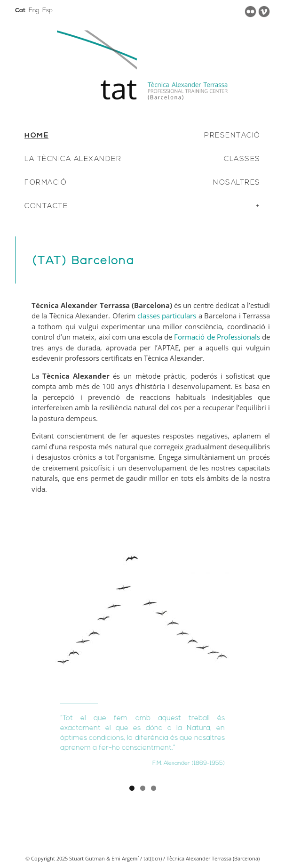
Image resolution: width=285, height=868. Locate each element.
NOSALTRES (237, 183)
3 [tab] (154, 788)
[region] (142, 653)
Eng (34, 11)
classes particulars (167, 316)
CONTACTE (46, 207)
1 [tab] (132, 788)
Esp (47, 11)
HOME (36, 136)
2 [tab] (143, 788)
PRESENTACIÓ (232, 136)
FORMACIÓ (46, 183)
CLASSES (242, 159)
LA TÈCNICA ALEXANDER (73, 159)
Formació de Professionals (217, 337)
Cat (20, 11)
